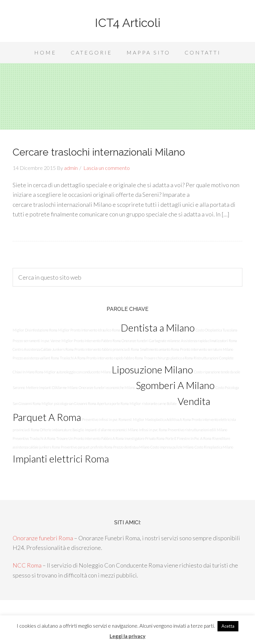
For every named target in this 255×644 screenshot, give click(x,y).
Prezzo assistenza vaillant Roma (36, 358)
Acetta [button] (228, 626)
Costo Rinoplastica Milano (214, 447)
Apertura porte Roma (113, 403)
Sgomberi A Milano (175, 385)
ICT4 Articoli (128, 23)
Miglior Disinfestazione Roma (35, 330)
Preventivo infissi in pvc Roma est (107, 419)
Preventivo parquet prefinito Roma (86, 447)
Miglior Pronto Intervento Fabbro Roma (91, 341)
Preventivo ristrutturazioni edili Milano (197, 430)
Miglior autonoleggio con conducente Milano (78, 372)
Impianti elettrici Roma (61, 459)
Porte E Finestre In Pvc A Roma (188, 438)
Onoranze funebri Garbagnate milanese (151, 341)
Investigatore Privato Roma (144, 438)
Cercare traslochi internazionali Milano (99, 152)
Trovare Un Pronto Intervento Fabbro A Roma (90, 438)
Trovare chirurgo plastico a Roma (168, 358)
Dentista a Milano (158, 328)
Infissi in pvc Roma (153, 430)
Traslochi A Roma (73, 358)
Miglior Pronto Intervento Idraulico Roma (89, 330)
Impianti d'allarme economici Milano (112, 430)
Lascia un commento (107, 168)
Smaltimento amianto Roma (159, 349)
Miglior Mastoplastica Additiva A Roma (162, 419)
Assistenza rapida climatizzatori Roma (209, 341)
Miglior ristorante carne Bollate (153, 403)
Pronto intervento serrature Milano (207, 349)
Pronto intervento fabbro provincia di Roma (107, 349)
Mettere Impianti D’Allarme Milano (52, 387)
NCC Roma (27, 565)
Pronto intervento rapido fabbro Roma (115, 358)
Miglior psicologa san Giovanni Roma (69, 403)
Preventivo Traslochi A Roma (34, 438)
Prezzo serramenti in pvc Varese (37, 341)
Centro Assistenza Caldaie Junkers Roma (43, 349)
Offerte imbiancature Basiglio (62, 430)
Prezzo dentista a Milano (131, 447)
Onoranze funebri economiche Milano (107, 387)
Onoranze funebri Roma (43, 538)
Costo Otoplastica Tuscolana (216, 330)
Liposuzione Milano (152, 370)
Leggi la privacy (127, 636)
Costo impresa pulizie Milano (172, 447)
